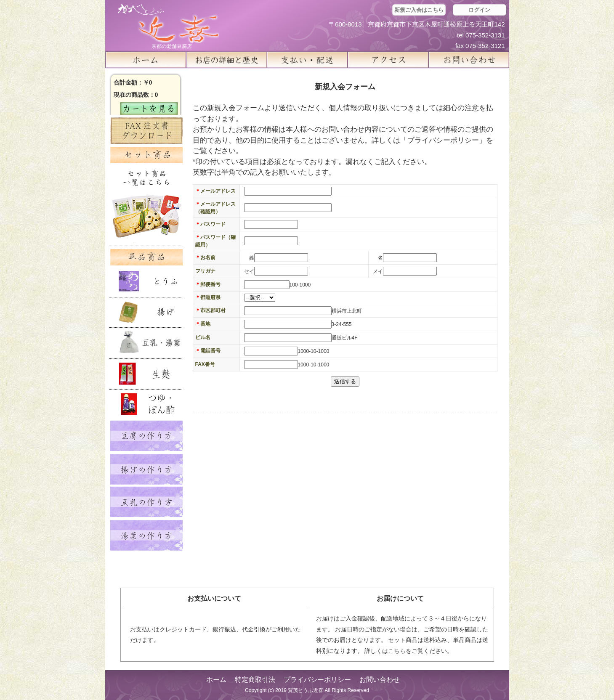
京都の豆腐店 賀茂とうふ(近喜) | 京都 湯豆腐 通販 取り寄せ (168, 24)
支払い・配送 (307, 60)
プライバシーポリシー (317, 680)
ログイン (479, 10)
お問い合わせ (380, 680)
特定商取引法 (255, 680)
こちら (397, 651)
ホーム (146, 60)
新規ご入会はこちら (419, 10)
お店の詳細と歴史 (226, 60)
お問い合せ (469, 60)
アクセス (388, 60)
